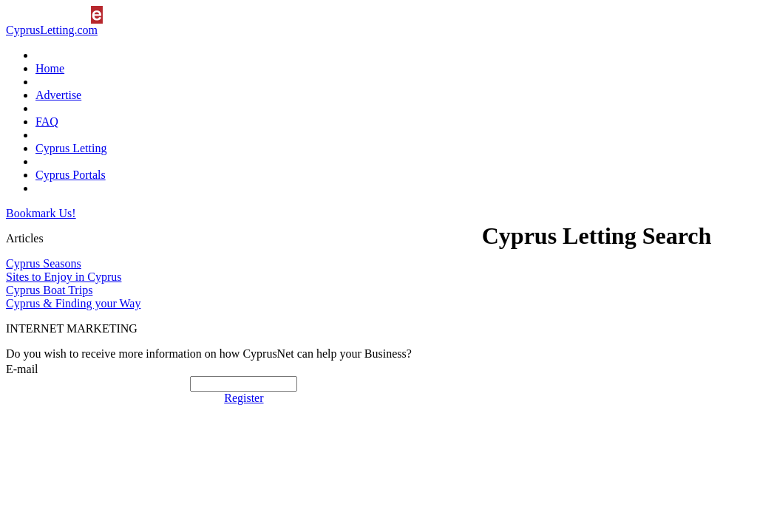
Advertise (58, 95)
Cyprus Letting (71, 148)
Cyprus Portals (71, 175)
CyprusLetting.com (52, 30)
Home (50, 68)
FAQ (47, 122)
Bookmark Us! (41, 213)
